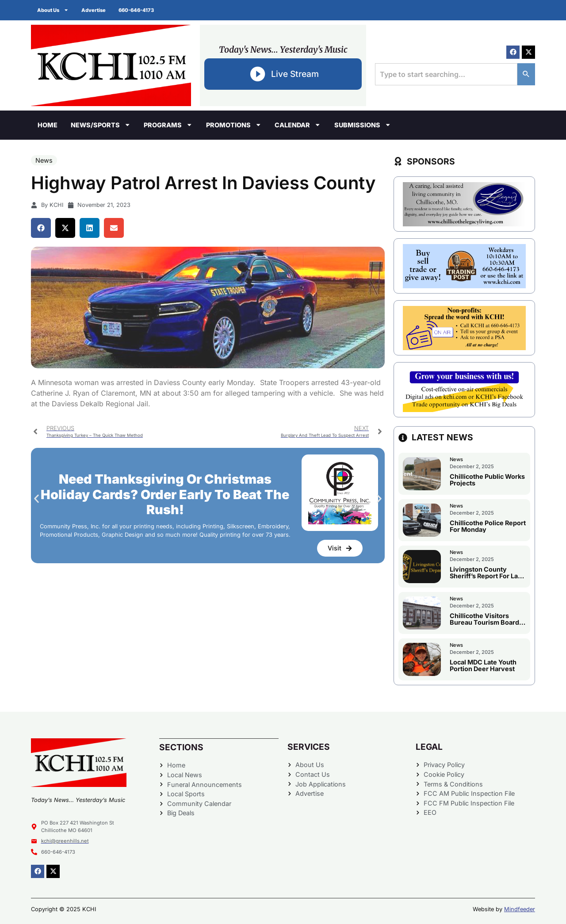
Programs (168, 125)
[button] (41, 228)
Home (48, 125)
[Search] (526, 74)
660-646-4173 (138, 10)
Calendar (298, 125)
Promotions (234, 125)
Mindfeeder (520, 909)
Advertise (94, 10)
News (44, 160)
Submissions (363, 125)
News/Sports (101, 125)
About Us (53, 10)
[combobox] (446, 74)
